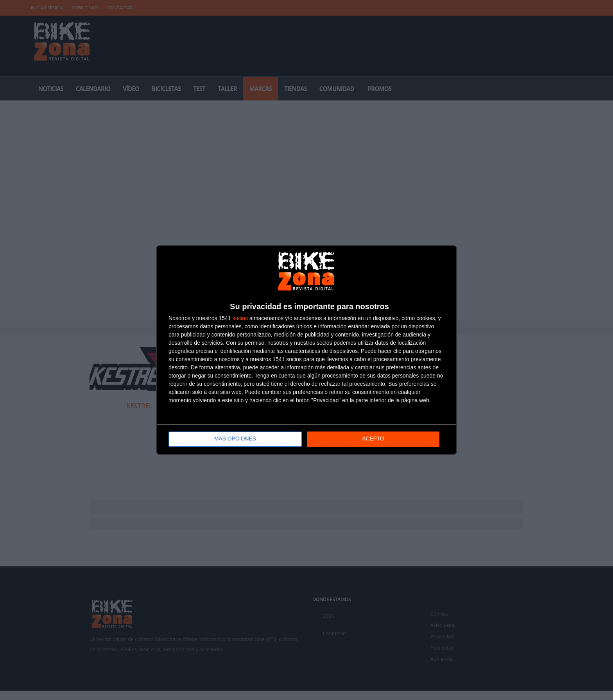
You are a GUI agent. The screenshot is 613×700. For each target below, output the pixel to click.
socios (240, 318)
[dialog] (306, 350)
